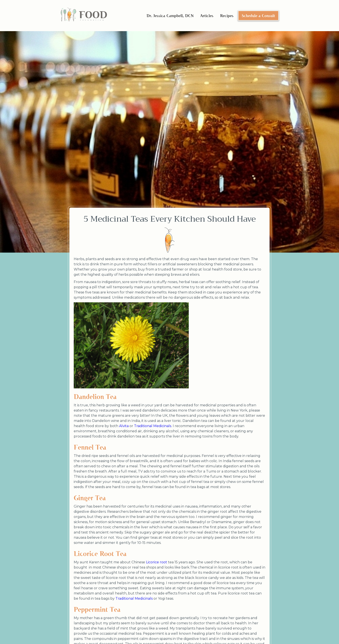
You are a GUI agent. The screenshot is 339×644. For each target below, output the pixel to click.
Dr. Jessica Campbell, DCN (170, 16)
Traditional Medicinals (153, 426)
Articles (207, 16)
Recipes (227, 16)
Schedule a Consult (258, 16)
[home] (84, 16)
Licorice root (157, 562)
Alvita (124, 426)
